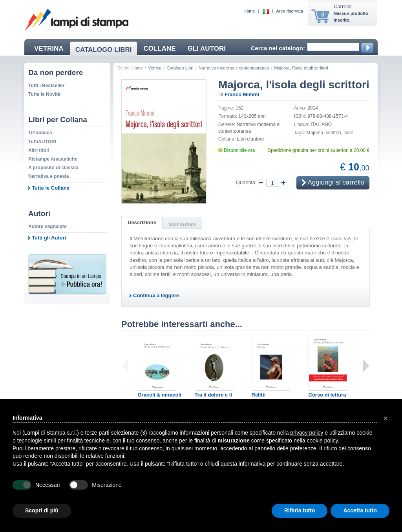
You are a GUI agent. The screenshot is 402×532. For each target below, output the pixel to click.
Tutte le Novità (44, 94)
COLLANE (159, 48)
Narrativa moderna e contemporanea (234, 68)
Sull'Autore (182, 224)
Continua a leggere (156, 295)
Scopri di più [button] (42, 510)
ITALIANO (321, 124)
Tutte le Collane (51, 188)
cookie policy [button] (322, 441)
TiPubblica (40, 133)
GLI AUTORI (207, 48)
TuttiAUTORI (42, 142)
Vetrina (155, 68)
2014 (313, 108)
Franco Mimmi (242, 94)
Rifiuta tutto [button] (300, 510)
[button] (386, 418)
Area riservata (290, 11)
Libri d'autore (250, 139)
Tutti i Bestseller (46, 86)
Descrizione (142, 222)
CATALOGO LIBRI (104, 50)
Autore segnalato (48, 227)
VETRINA (49, 48)
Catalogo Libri (180, 68)
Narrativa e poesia (48, 176)
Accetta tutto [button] (360, 510)
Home (249, 11)
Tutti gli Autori (49, 238)
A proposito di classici (53, 168)
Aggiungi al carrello (333, 183)
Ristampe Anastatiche (53, 159)
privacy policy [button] (307, 433)
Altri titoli (39, 150)
